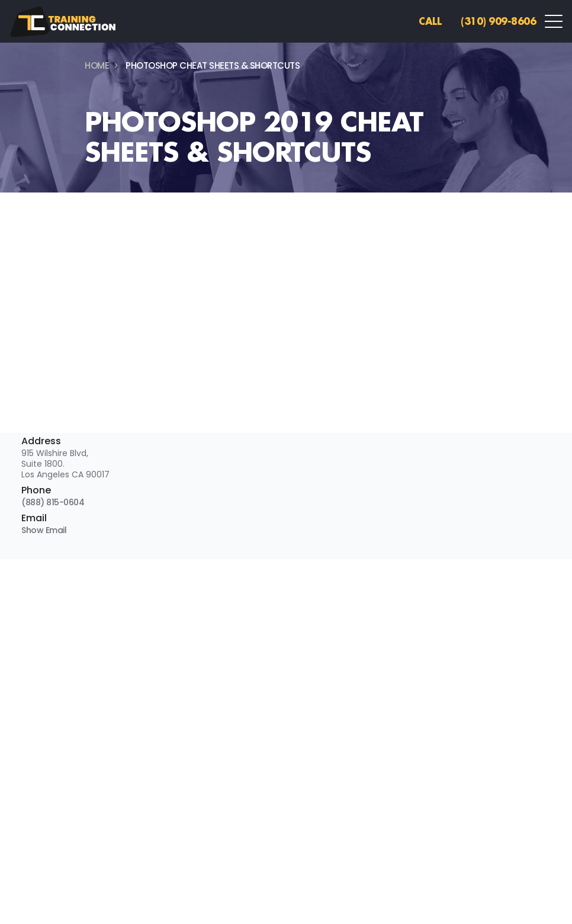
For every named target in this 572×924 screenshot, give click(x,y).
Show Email (44, 530)
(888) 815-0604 (53, 502)
